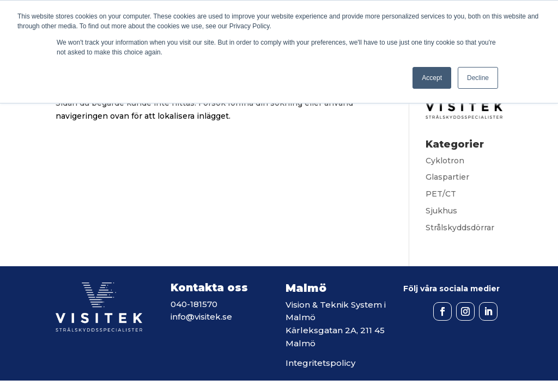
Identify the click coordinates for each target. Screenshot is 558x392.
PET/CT (441, 194)
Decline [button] (478, 78)
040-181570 (194, 304)
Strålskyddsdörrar (460, 228)
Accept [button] (432, 78)
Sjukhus (441, 211)
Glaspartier (447, 177)
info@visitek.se (201, 317)
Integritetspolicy (320, 363)
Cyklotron (445, 161)
